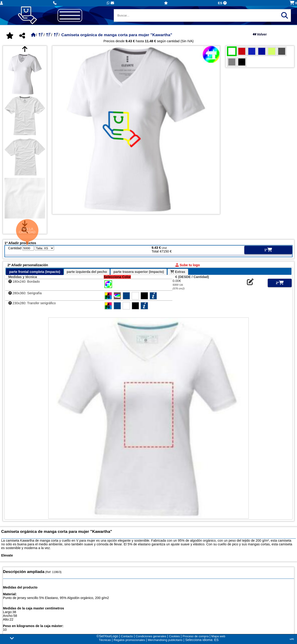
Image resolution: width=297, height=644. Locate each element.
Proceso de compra (196, 636)
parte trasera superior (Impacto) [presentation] (139, 272)
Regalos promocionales (129, 640)
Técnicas (105, 640)
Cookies (174, 636)
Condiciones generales (151, 636)
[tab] (35, 272)
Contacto (127, 636)
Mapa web (218, 636)
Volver (260, 34)
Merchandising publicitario (165, 640)
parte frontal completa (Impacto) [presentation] (35, 272)
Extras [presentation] (178, 272)
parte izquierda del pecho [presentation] (87, 272)
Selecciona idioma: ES (202, 640)
